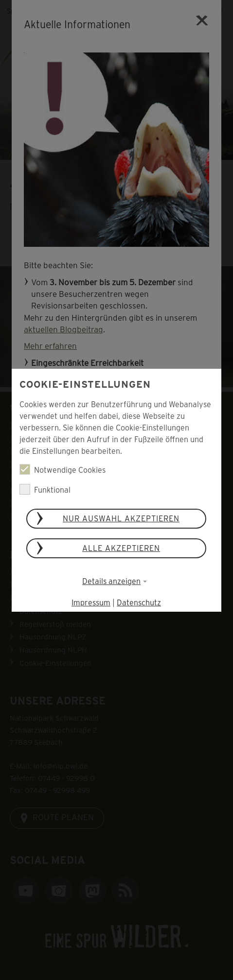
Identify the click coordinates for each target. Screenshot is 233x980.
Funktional (45, 489)
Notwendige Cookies (63, 469)
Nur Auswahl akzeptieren (122, 518)
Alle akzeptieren (122, 548)
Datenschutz (139, 602)
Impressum (91, 602)
